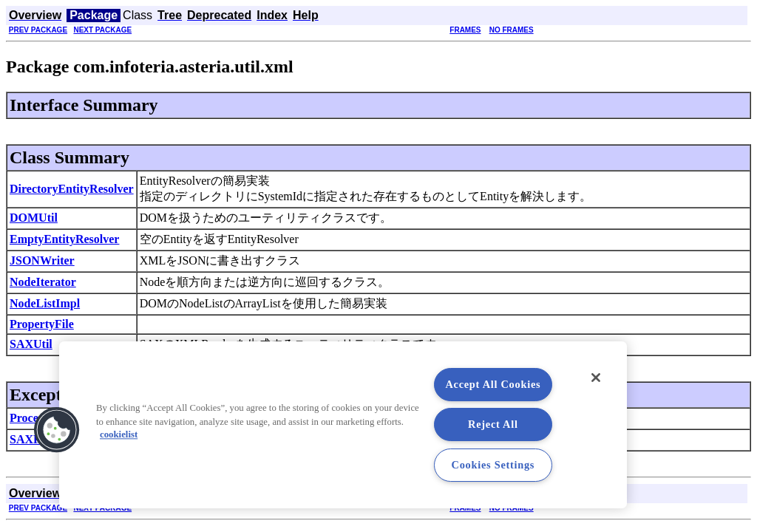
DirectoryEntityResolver (72, 189)
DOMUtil (34, 218)
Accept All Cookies (493, 384)
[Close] (596, 378)
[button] (57, 430)
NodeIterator (43, 282)
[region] (343, 425)
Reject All (493, 424)
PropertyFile (42, 324)
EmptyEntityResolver (64, 239)
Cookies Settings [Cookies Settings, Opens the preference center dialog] (493, 465)
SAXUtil (31, 344)
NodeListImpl (45, 303)
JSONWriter (42, 260)
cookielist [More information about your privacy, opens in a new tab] (119, 435)
